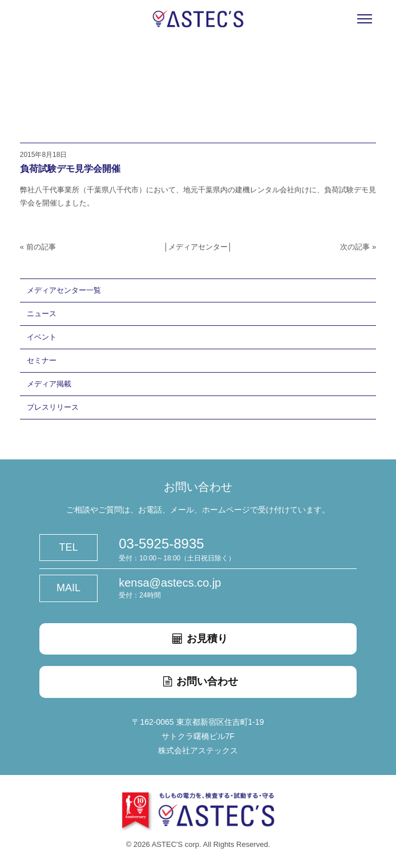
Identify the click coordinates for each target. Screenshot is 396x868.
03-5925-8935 (161, 544)
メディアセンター (198, 247)
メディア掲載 (49, 384)
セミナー (42, 360)
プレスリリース (53, 407)
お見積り (198, 639)
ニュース (42, 314)
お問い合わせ (198, 681)
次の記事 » (358, 247)
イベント (42, 337)
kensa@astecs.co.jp (170, 583)
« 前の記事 (38, 247)
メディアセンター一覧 (64, 290)
